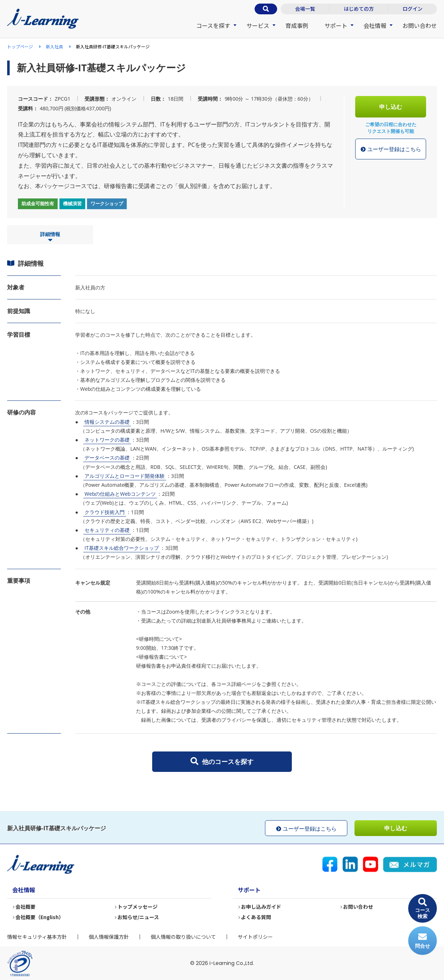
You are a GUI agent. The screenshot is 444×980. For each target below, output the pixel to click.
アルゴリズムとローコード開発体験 (124, 476)
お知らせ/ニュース (139, 917)
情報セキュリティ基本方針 (37, 937)
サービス (258, 25)
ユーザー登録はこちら (391, 149)
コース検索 (423, 909)
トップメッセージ (138, 907)
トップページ (20, 46)
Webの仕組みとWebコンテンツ (120, 494)
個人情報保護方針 (109, 937)
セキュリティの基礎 (107, 530)
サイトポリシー (255, 937)
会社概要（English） (40, 917)
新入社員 (54, 46)
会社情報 (375, 25)
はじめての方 (359, 9)
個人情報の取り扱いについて (183, 937)
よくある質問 (256, 917)
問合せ (423, 941)
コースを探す (213, 25)
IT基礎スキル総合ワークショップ (122, 548)
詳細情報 (50, 237)
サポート (336, 25)
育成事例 (297, 25)
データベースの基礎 (107, 458)
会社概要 (26, 907)
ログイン (412, 9)
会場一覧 (305, 9)
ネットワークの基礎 (107, 440)
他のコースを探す (222, 762)
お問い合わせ (420, 25)
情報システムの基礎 (107, 422)
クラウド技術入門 (104, 512)
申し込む (391, 107)
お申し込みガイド (261, 907)
